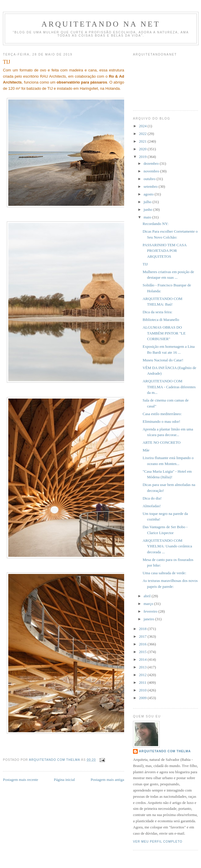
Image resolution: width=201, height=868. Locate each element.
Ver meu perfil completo (158, 842)
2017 (143, 636)
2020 (143, 149)
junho (149, 209)
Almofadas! (151, 506)
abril (148, 596)
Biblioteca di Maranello (161, 320)
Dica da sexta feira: (157, 312)
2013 (143, 667)
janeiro (149, 619)
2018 (143, 629)
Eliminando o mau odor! (161, 421)
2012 (143, 675)
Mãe (146, 450)
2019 (143, 157)
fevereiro (151, 611)
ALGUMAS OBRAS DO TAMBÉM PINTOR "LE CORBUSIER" (164, 333)
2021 (143, 141)
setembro (151, 186)
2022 (143, 134)
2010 (143, 690)
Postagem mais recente (21, 780)
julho (148, 202)
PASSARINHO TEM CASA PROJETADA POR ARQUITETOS (164, 251)
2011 (143, 682)
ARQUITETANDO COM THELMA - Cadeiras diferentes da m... (169, 387)
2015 (143, 652)
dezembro (152, 163)
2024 (143, 126)
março (149, 604)
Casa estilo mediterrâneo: (162, 414)
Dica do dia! (152, 498)
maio (148, 217)
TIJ (145, 264)
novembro (152, 171)
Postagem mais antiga (107, 780)
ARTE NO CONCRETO (161, 442)
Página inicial (64, 780)
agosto (149, 194)
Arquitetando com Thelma (165, 751)
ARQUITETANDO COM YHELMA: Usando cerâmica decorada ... (167, 546)
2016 (143, 644)
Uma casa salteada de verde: (164, 573)
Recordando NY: (155, 224)
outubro (150, 179)
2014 (143, 659)
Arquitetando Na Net (101, 24)
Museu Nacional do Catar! (163, 360)
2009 (143, 698)
